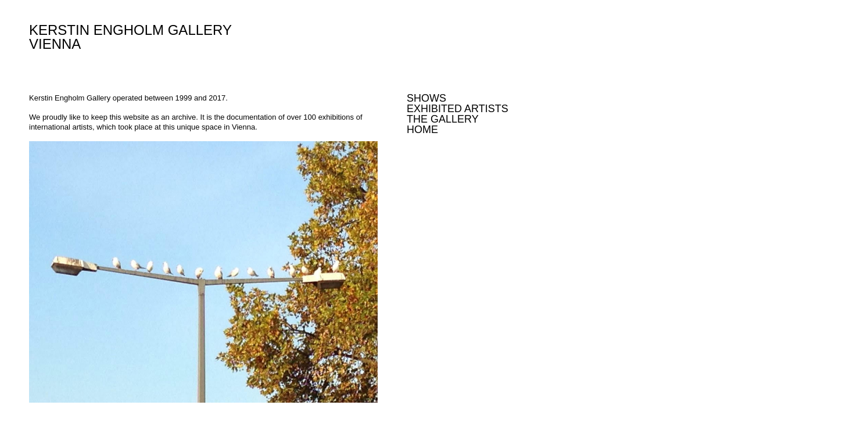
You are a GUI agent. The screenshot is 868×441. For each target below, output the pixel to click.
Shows (426, 98)
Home (422, 130)
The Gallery (443, 119)
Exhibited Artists (458, 109)
